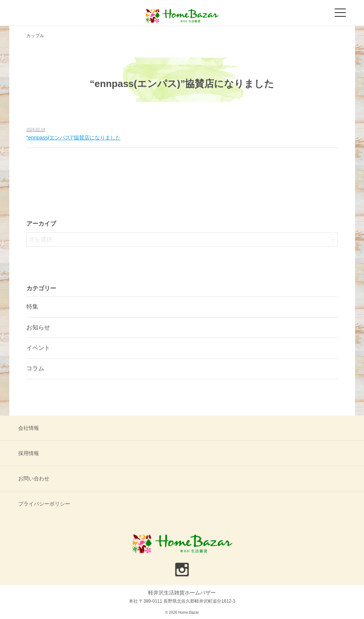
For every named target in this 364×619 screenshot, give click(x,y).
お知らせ (38, 327)
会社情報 (29, 428)
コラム (35, 368)
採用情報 (29, 453)
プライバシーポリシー (44, 504)
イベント (38, 348)
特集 (32, 307)
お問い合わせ (34, 478)
